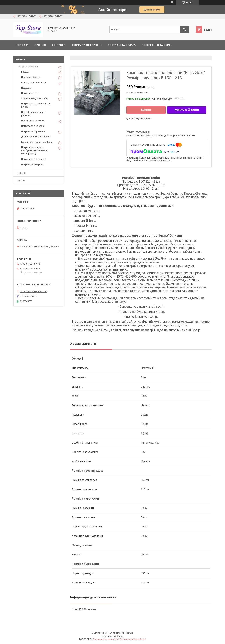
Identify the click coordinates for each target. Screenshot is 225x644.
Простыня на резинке (33, 121)
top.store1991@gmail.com (34, 291)
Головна (22, 45)
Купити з (187, 110)
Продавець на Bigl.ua (112, 636)
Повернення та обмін (157, 45)
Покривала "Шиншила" (34, 159)
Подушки (26, 88)
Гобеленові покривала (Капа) (37, 142)
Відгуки (21, 180)
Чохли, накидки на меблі (35, 98)
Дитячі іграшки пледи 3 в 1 (36, 137)
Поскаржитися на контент (105, 639)
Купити (146, 110)
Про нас (40, 45)
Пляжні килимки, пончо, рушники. (34, 114)
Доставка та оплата (122, 45)
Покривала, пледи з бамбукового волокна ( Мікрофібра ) (34, 150)
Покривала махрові (32, 164)
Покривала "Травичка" (34, 131)
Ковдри (25, 72)
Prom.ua (129, 633)
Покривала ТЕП (30, 93)
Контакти (59, 45)
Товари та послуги (85, 45)
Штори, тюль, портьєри (34, 82)
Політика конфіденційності (133, 639)
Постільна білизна (31, 77)
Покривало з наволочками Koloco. (36, 105)
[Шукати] (184, 30)
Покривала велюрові (33, 126)
